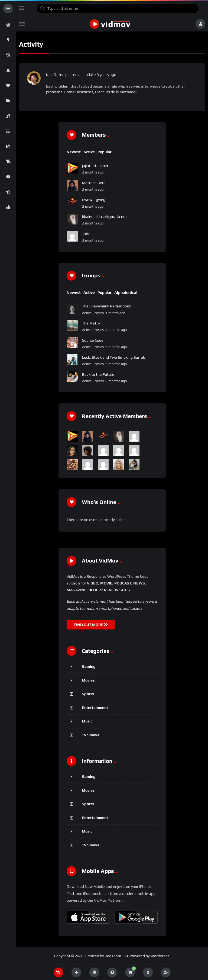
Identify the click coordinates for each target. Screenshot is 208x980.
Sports (88, 694)
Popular (105, 152)
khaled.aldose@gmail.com (104, 217)
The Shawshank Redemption (107, 306)
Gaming (89, 666)
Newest (74, 152)
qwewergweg (94, 200)
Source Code (93, 340)
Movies (88, 680)
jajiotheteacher (95, 166)
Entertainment (95, 708)
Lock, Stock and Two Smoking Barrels (114, 357)
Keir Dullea (55, 75)
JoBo (86, 234)
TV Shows (90, 735)
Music (87, 721)
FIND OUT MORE (91, 625)
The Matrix (91, 323)
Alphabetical (126, 293)
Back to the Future (98, 374)
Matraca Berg (94, 183)
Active (89, 152)
